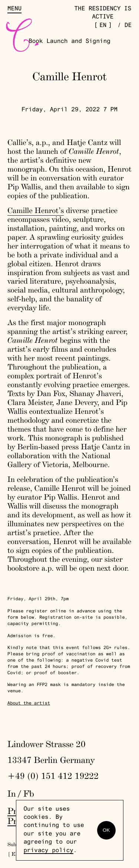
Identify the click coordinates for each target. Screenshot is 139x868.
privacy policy (49, 851)
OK (106, 830)
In (12, 793)
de (128, 26)
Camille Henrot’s (36, 210)
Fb (29, 793)
